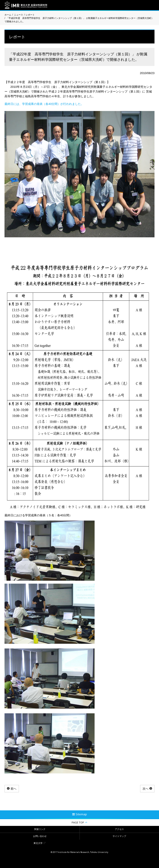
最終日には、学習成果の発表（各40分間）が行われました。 (44, 104)
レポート (30, 15)
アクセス (119, 829)
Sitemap (81, 814)
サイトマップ (119, 836)
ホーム (8, 15)
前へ (14, 789)
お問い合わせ (40, 836)
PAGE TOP (78, 822)
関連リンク (40, 829)
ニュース (18, 15)
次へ (145, 789)
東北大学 (38, 843)
